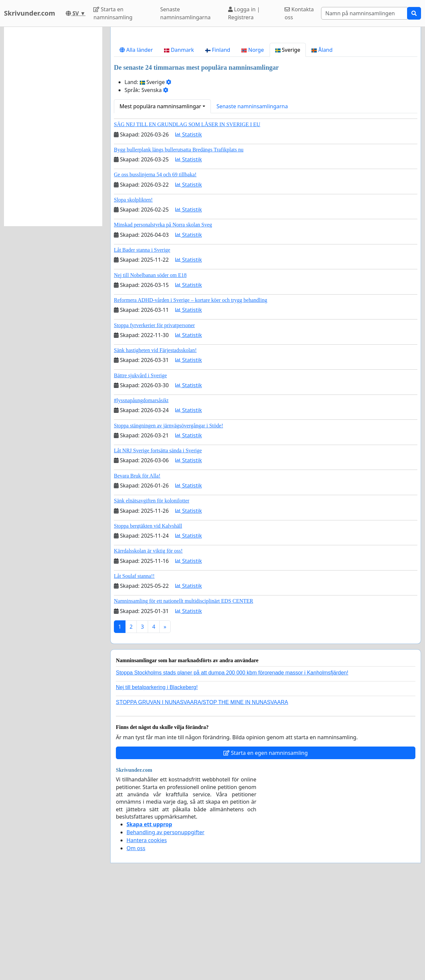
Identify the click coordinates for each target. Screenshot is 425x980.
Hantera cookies (147, 933)
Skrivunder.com (30, 13)
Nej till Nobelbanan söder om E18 (150, 368)
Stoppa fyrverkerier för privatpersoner (154, 418)
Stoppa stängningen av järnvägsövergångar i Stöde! (169, 519)
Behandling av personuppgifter (166, 925)
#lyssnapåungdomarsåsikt (141, 493)
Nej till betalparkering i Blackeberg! (157, 780)
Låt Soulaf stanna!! (134, 669)
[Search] (364, 13)
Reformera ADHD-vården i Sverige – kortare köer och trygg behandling (191, 393)
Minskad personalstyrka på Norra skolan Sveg (163, 318)
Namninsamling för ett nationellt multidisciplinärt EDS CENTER (184, 694)
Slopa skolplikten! (133, 293)
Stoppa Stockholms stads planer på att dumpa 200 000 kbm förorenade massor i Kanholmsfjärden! (232, 766)
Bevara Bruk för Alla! (137, 569)
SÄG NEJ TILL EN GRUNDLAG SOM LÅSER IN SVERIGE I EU (187, 217)
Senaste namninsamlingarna (186, 13)
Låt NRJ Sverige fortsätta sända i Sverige (158, 543)
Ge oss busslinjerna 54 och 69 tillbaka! (155, 267)
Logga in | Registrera (244, 13)
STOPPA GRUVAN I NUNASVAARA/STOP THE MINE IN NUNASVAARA (202, 795)
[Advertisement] (266, 84)
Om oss (136, 941)
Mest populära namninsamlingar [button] (160, 199)
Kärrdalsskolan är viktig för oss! (148, 644)
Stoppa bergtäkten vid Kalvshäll (148, 619)
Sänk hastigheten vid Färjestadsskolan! (155, 443)
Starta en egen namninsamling (266, 846)
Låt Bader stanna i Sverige (142, 343)
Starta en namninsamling (113, 13)
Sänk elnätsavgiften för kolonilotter (152, 594)
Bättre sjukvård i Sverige (140, 468)
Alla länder (136, 143)
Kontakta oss (299, 13)
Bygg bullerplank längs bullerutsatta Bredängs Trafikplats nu (179, 243)
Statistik (189, 227)
